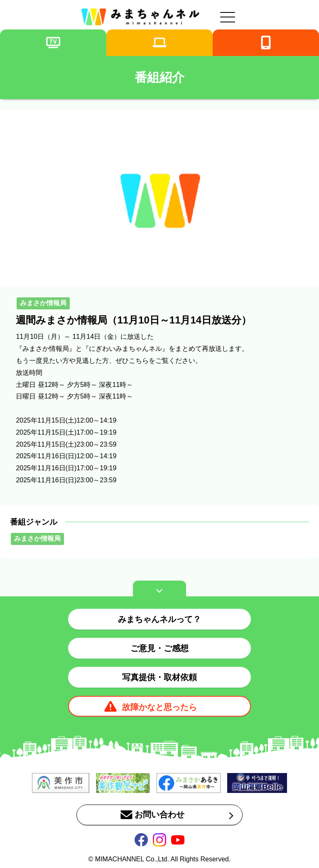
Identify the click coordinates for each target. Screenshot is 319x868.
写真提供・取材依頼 (159, 677)
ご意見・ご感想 (159, 648)
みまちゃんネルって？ (159, 619)
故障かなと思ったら (159, 707)
